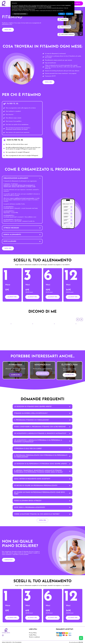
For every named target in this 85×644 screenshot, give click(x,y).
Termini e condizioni (34, 636)
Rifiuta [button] (62, 14)
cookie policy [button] (49, 7)
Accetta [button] (69, 14)
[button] (78, 319)
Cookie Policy (33, 634)
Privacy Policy (33, 632)
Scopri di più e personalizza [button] (20, 14)
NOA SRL (81, 641)
